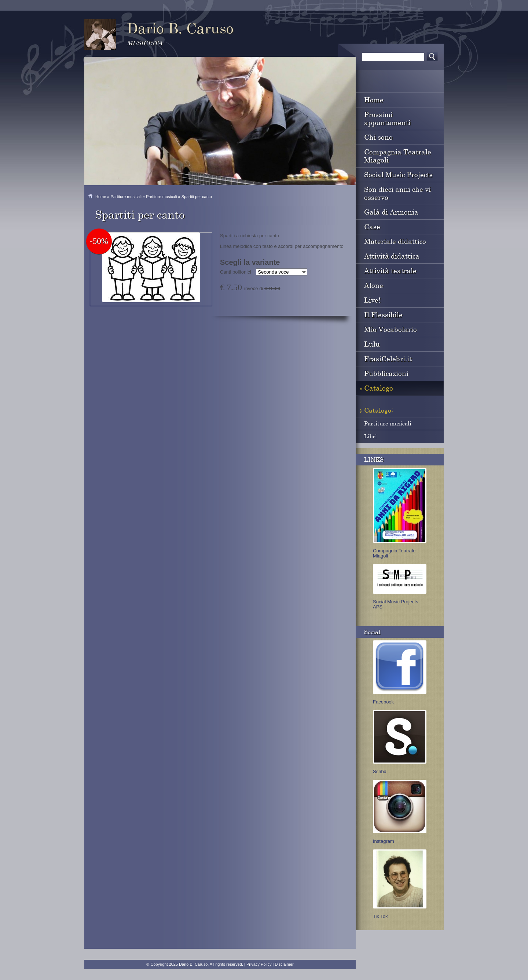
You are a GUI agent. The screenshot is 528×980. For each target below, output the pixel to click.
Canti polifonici (236, 272)
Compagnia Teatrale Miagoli (398, 156)
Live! (372, 300)
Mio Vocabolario (390, 329)
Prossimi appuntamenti (387, 118)
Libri (371, 436)
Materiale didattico (395, 241)
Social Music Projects (398, 174)
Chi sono (378, 137)
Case (372, 226)
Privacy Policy (259, 964)
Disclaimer (284, 964)
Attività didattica (392, 256)
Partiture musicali (126, 197)
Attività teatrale (390, 270)
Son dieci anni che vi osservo (397, 193)
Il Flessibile (383, 315)
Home (101, 197)
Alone (374, 285)
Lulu (372, 344)
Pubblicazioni (386, 373)
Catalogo (379, 388)
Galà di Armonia (391, 212)
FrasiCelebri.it (388, 359)
